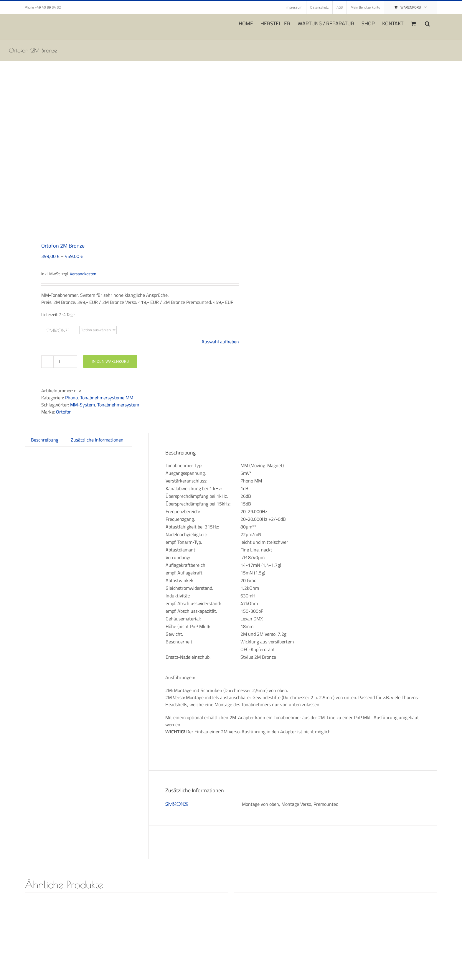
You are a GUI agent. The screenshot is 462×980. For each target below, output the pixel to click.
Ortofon (64, 412)
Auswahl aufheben (220, 342)
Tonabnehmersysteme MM (107, 398)
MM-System (82, 405)
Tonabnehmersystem (118, 405)
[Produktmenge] (59, 362)
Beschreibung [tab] (45, 440)
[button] (427, 23)
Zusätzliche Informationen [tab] (97, 440)
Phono (71, 398)
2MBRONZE (58, 330)
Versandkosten (83, 274)
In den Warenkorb (110, 361)
